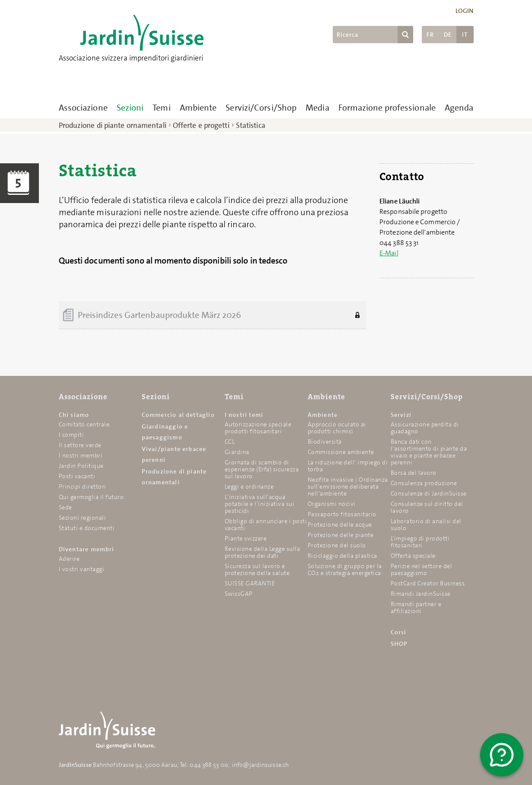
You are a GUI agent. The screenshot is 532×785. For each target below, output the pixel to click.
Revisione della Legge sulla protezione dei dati (263, 552)
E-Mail (389, 253)
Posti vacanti (77, 476)
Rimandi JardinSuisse (421, 594)
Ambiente (198, 108)
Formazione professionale (387, 108)
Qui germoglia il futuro (91, 497)
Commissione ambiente (341, 452)
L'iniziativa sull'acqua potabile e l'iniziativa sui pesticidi (260, 504)
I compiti (72, 435)
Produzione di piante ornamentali (113, 125)
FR (430, 35)
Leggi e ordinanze (249, 486)
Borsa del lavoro (414, 473)
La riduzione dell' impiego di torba (348, 466)
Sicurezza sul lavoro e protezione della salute (257, 569)
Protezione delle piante (341, 535)
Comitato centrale (84, 424)
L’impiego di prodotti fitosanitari (420, 542)
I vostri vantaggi (82, 569)
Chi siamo (74, 415)
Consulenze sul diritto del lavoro (427, 507)
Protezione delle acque (340, 524)
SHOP (399, 644)
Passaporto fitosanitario (342, 514)
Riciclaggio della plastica (342, 556)
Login (465, 11)
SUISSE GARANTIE (250, 583)
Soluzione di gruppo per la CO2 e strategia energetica (345, 569)
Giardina (237, 452)
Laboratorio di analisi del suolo (426, 524)
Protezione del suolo (337, 545)
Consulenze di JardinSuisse (429, 493)
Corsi (399, 632)
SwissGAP (239, 594)
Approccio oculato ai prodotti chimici (337, 428)
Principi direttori (83, 486)
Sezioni (130, 108)
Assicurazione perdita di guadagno (425, 428)
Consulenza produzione (424, 483)
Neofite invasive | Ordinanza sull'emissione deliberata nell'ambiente (348, 486)
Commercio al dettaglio (178, 415)
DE (448, 35)
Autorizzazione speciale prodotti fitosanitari (258, 428)
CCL (230, 442)
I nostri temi (244, 415)
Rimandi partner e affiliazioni (416, 607)
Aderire (69, 559)
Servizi (401, 415)
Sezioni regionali (83, 518)
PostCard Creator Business (428, 583)
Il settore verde (80, 445)
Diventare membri (87, 549)
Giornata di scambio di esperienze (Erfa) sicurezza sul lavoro (262, 469)
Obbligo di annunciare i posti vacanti (266, 524)
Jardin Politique (81, 466)
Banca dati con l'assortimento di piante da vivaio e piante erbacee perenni (429, 452)
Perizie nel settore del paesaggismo (422, 569)
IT (465, 35)
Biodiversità (325, 442)
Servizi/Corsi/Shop (261, 108)
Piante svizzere (246, 538)
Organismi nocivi (332, 504)
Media (317, 108)
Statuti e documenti (87, 528)
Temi (161, 108)
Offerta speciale (413, 556)
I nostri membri (81, 455)
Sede (65, 507)
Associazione (83, 108)
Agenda (459, 108)
